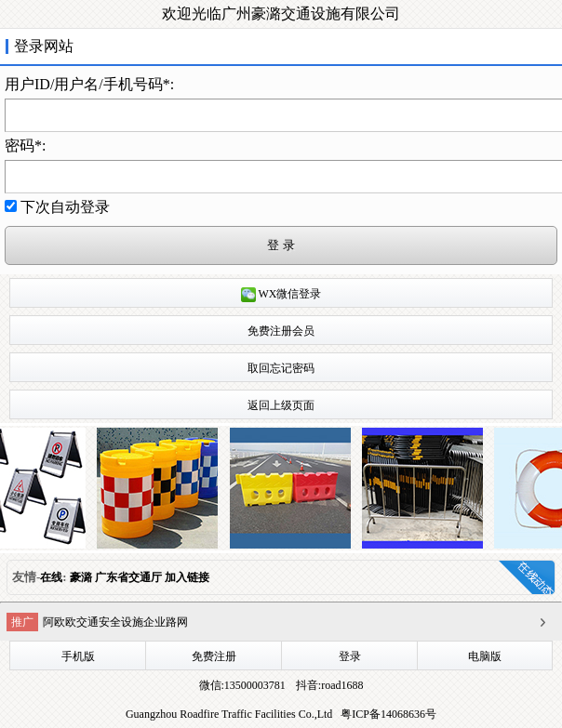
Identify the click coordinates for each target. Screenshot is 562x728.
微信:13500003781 (242, 685)
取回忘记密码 (281, 368)
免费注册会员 (281, 331)
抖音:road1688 (328, 685)
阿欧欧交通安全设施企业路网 (115, 622)
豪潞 (81, 577)
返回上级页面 (281, 405)
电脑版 (485, 656)
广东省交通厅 (128, 577)
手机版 (78, 656)
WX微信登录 (281, 295)
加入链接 (187, 577)
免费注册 (214, 656)
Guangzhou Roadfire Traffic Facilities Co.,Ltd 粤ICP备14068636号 (281, 714)
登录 (350, 656)
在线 (51, 577)
